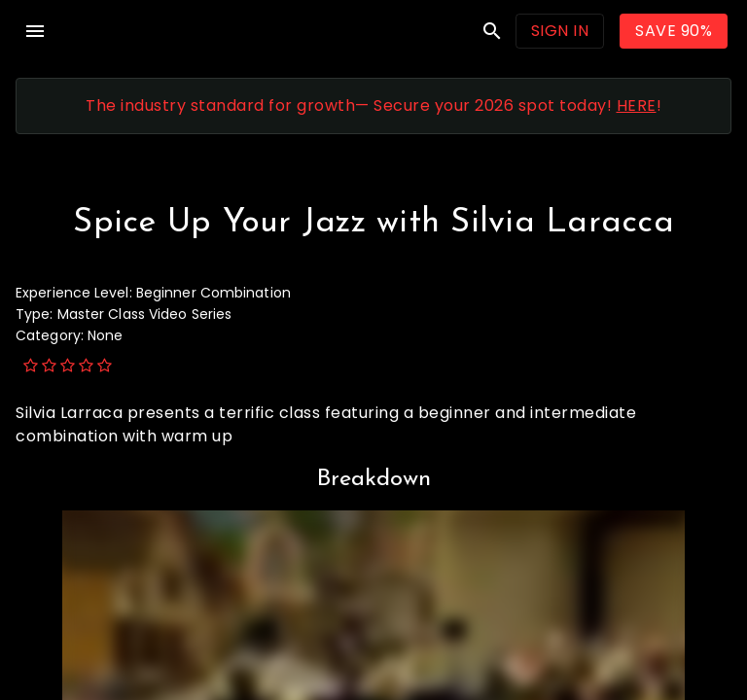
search (492, 31)
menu (35, 31)
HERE (637, 105)
